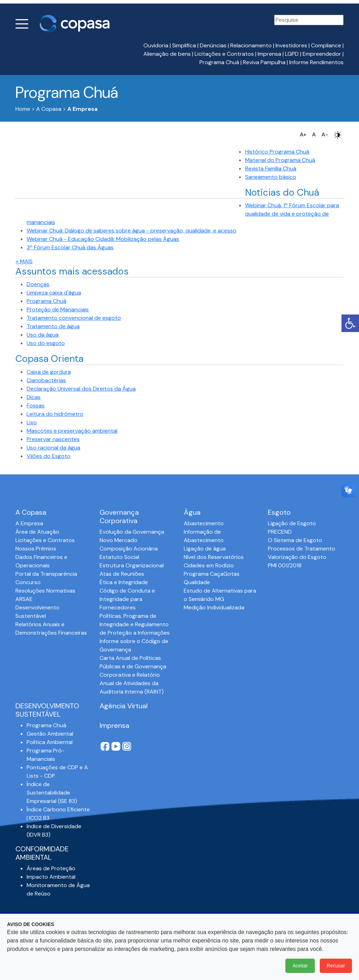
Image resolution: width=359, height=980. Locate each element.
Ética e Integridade (124, 582)
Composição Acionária (129, 549)
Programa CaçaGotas (212, 574)
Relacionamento (251, 45)
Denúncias (213, 45)
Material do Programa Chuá (280, 160)
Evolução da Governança (132, 532)
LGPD (292, 54)
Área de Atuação (37, 532)
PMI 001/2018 (285, 565)
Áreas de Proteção (51, 868)
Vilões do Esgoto (49, 456)
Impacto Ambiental (51, 877)
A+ (303, 134)
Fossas (36, 405)
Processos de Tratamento (302, 549)
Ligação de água (205, 549)
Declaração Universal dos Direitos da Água (81, 389)
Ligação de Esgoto (292, 523)
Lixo (32, 422)
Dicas (34, 397)
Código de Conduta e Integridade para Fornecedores (127, 599)
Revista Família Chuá (271, 168)
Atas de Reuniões (122, 574)
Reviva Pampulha (264, 62)
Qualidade (197, 582)
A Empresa (29, 523)
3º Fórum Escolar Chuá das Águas (70, 247)
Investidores (291, 45)
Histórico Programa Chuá (277, 152)
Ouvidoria (156, 45)
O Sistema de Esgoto (295, 540)
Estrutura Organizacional (132, 565)
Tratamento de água (53, 326)
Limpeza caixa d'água (54, 293)
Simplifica (184, 45)
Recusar (336, 966)
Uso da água (43, 335)
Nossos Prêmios (36, 549)
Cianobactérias (46, 380)
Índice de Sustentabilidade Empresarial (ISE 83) (52, 793)
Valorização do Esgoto (297, 557)
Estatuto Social (119, 557)
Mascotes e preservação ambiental (72, 431)
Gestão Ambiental (50, 734)
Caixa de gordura (49, 372)
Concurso (28, 582)
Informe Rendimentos (316, 62)
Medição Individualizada (214, 607)
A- (325, 134)
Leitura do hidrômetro (55, 414)
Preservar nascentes (53, 439)
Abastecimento (204, 523)
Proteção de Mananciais (58, 309)
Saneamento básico (271, 177)
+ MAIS (24, 261)
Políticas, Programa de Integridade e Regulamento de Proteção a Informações (135, 624)
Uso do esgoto (46, 343)
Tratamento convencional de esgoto (74, 318)
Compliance (326, 45)
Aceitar (300, 966)
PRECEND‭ (280, 532)
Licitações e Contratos (224, 54)
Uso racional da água (53, 448)
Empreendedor (322, 54)
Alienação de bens (167, 54)
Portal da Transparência (46, 574)
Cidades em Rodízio (209, 565)
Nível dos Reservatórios (214, 557)
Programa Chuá (219, 62)
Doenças (38, 284)
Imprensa (269, 54)
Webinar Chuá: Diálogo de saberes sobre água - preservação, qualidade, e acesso (131, 231)
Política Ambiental (50, 742)
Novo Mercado (118, 540)
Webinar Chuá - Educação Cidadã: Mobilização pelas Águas (103, 239)
